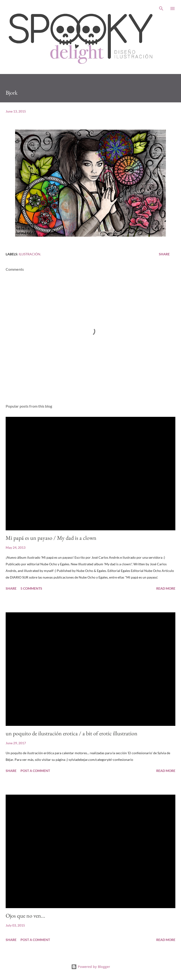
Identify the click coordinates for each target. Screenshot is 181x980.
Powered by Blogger (91, 967)
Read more (166, 588)
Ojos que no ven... (25, 916)
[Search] (161, 9)
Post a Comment (35, 771)
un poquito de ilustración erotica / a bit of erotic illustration (72, 733)
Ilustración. (30, 254)
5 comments (31, 588)
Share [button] (164, 254)
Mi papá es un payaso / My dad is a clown (51, 538)
